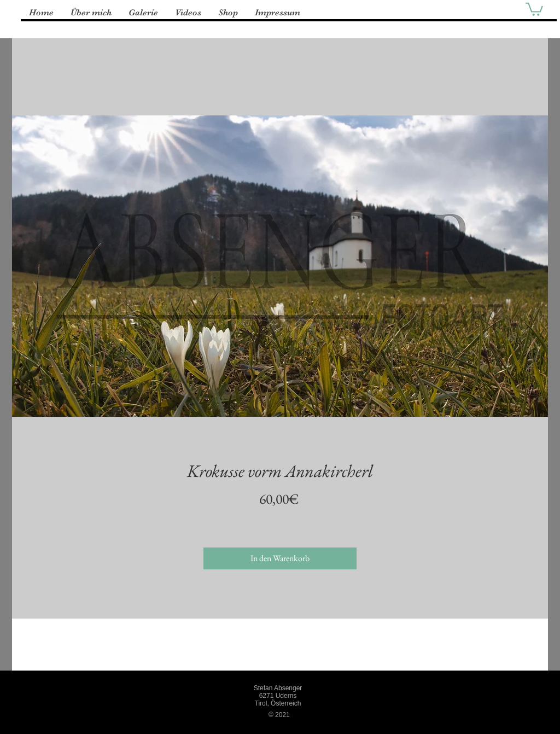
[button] (534, 8)
